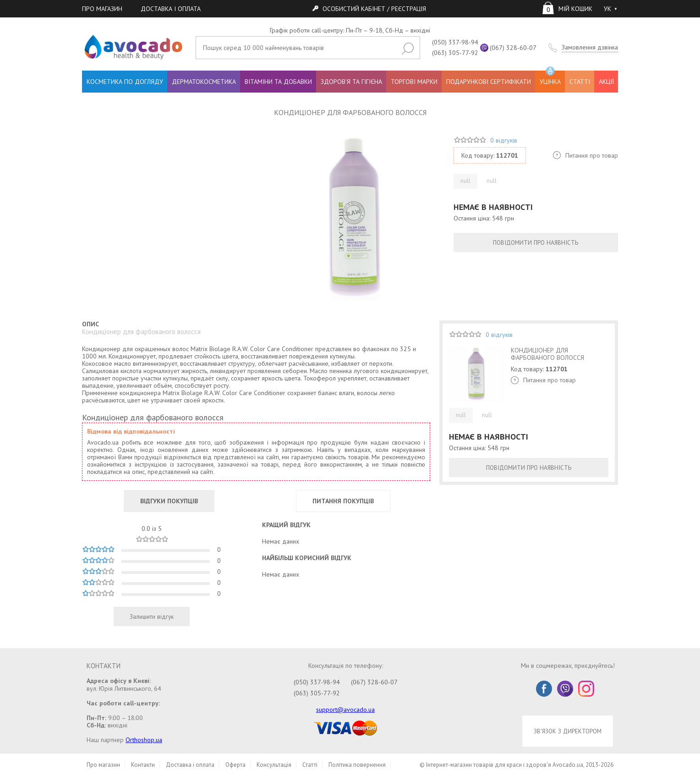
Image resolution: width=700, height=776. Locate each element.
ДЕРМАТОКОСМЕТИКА (204, 82)
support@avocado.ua (345, 710)
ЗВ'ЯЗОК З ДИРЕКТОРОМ (568, 731)
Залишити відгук (152, 616)
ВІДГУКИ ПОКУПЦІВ (169, 501)
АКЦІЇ (606, 82)
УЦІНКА (550, 78)
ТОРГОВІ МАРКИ (414, 82)
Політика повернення (357, 765)
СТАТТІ (580, 82)
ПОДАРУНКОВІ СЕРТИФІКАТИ (489, 82)
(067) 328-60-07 (513, 48)
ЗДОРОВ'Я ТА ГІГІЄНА (351, 82)
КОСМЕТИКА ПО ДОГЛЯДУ (125, 82)
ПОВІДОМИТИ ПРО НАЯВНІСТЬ (536, 242)
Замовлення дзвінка (590, 47)
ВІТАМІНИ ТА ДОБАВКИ (278, 82)
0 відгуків (504, 140)
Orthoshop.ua (144, 740)
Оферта (235, 765)
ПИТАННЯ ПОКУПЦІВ (343, 501)
